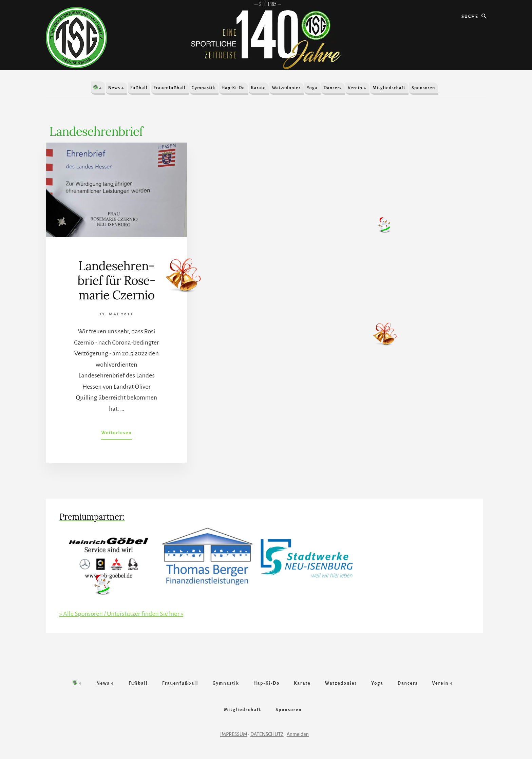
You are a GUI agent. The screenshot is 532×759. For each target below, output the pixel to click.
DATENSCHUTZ (267, 734)
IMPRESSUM (234, 734)
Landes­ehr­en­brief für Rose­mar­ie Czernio (117, 280)
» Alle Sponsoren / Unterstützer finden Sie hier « (121, 614)
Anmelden (298, 734)
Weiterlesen (116, 434)
